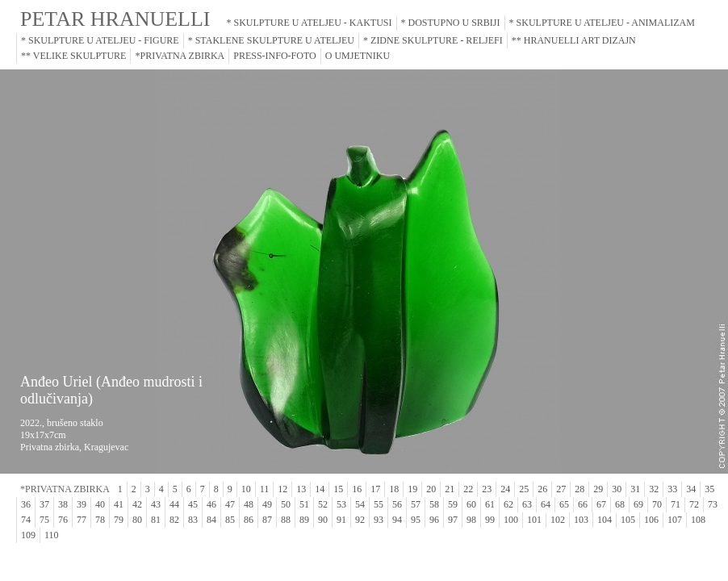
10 (246, 489)
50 (286, 504)
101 (534, 520)
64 (546, 504)
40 (100, 504)
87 (267, 520)
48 (249, 504)
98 (471, 520)
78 (100, 520)
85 (230, 520)
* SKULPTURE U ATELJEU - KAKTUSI (310, 23)
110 (52, 535)
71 (676, 504)
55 (379, 504)
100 (511, 520)
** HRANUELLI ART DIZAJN (574, 40)
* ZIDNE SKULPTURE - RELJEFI (433, 40)
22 (468, 489)
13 (301, 489)
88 (286, 520)
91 (341, 520)
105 (628, 520)
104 (605, 520)
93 (379, 520)
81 (156, 520)
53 (341, 504)
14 (320, 489)
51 (304, 504)
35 (709, 489)
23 (487, 489)
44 (174, 504)
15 (338, 489)
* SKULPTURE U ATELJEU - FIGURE (100, 40)
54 (360, 504)
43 (156, 504)
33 (672, 489)
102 (558, 520)
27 (561, 489)
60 (471, 504)
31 (635, 489)
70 (657, 504)
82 (174, 520)
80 (137, 520)
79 (119, 520)
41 (119, 504)
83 (193, 520)
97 (453, 520)
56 (397, 504)
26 (542, 489)
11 (265, 489)
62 (508, 504)
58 (434, 504)
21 (450, 489)
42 (137, 504)
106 (651, 520)
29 (598, 489)
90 (323, 520)
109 (28, 535)
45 (193, 504)
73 (713, 504)
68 (620, 504)
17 (375, 489)
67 (601, 504)
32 (654, 489)
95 (416, 520)
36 (26, 504)
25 (524, 489)
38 (63, 504)
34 (691, 489)
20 (431, 489)
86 (249, 520)
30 (617, 489)
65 (564, 504)
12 (282, 489)
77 (82, 520)
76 (63, 520)
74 (26, 520)
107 (675, 520)
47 (230, 504)
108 (698, 520)
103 (581, 520)
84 (211, 520)
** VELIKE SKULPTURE (73, 56)
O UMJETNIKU (358, 56)
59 (453, 504)
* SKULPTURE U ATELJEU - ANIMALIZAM (602, 23)
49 (267, 504)
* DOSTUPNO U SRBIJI (451, 23)
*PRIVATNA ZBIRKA (180, 56)
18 (394, 489)
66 (583, 504)
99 (490, 520)
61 (490, 504)
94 (397, 520)
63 (527, 504)
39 (82, 504)
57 (416, 504)
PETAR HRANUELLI (115, 19)
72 (694, 504)
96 (434, 520)
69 (638, 504)
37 (44, 504)
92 (360, 520)
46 (211, 504)
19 (412, 489)
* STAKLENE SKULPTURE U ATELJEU (271, 40)
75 (44, 520)
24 (505, 489)
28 (579, 489)
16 (357, 489)
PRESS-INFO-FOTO (274, 56)
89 (304, 520)
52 (323, 504)
